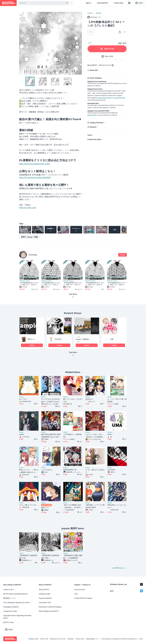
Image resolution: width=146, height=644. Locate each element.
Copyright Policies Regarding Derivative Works (17, 617)
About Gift (94, 70)
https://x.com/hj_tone (28, 208)
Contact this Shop (94, 139)
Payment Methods (45, 598)
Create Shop (119, 3)
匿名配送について (10, 598)
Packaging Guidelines (11, 607)
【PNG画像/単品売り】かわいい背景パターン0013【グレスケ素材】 (29, 284)
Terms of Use (44, 639)
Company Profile (33, 639)
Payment (93, 127)
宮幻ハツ (31, 339)
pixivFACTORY (92, 115)
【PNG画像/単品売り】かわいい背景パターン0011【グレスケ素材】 (73, 284)
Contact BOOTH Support (83, 598)
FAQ (76, 594)
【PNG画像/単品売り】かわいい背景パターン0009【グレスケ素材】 (116, 284)
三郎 (112, 339)
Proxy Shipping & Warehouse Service (16, 603)
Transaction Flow (45, 603)
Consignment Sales (10, 611)
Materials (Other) (25, 281)
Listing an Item (8, 590)
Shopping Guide (44, 594)
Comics (90, 13)
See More (73, 354)
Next (80, 43)
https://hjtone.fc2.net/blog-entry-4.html (35, 164)
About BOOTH (102, 3)
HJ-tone (33, 255)
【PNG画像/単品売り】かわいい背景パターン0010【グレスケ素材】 (95, 284)
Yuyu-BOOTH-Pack (119, 98)
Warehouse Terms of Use (58, 639)
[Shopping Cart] (129, 3)
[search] (67, 3)
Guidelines (71, 639)
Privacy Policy (80, 639)
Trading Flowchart (97, 123)
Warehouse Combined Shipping (50, 607)
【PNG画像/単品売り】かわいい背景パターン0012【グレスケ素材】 (51, 284)
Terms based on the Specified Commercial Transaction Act (119, 639)
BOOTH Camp (8, 622)
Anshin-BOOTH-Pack (105, 98)
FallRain (86, 339)
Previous (21, 43)
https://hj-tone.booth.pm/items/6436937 (35, 178)
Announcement (80, 590)
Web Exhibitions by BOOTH (49, 611)
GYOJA (58, 339)
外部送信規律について (93, 639)
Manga (99, 13)
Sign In (89, 3)
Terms (90, 135)
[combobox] (43, 3)
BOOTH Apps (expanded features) (15, 594)
